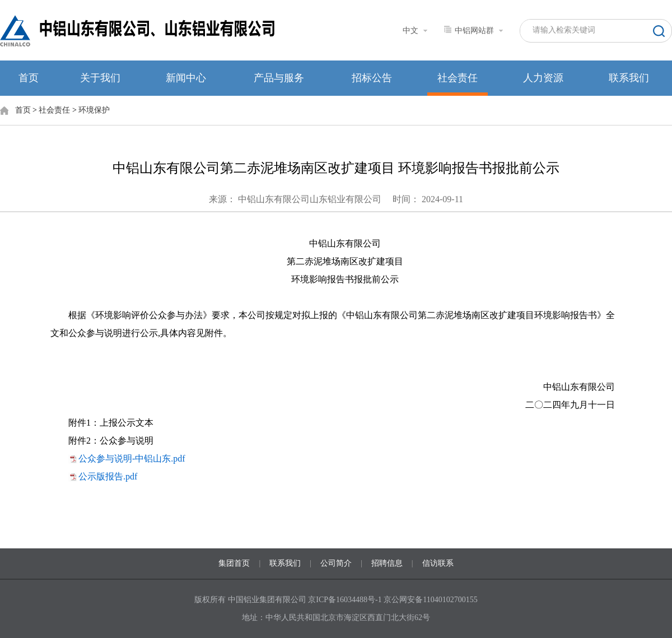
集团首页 (234, 563)
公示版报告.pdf (108, 476)
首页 (29, 78)
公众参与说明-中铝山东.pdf (132, 458)
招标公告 (372, 78)
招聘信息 (387, 563)
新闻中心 (186, 78)
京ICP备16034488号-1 (346, 600)
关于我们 (100, 78)
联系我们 (629, 78)
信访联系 (438, 563)
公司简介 (336, 563)
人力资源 (543, 78)
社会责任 (458, 78)
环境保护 (94, 110)
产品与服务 (279, 78)
